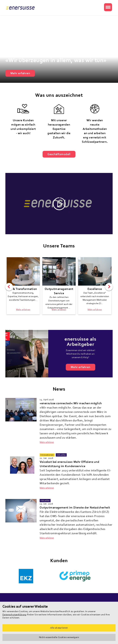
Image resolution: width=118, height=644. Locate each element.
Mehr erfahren (20, 73)
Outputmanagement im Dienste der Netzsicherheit (75, 508)
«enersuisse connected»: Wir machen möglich (71, 403)
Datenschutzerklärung (14, 615)
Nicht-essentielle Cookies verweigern (59, 637)
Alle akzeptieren (59, 628)
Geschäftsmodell (59, 154)
